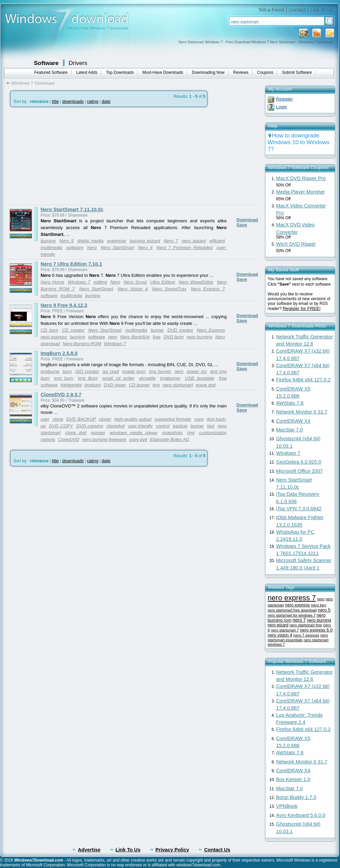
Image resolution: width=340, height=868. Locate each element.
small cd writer (118, 378)
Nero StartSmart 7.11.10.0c (72, 209)
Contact (297, 10)
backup (180, 426)
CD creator (73, 330)
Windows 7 (79, 282)
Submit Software (297, 72)
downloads (73, 101)
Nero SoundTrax (169, 289)
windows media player (133, 433)
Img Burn (88, 378)
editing (100, 282)
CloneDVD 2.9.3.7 (61, 395)
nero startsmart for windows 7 (292, 615)
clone (58, 419)
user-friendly (140, 426)
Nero (92, 248)
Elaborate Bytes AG (170, 439)
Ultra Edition (163, 282)
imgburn (93, 385)
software (75, 248)
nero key (319, 605)
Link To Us (322, 10)
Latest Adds (87, 72)
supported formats (173, 419)
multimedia (51, 248)
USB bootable (200, 378)
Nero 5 (66, 241)
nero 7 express (306, 635)
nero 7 (299, 620)
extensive (117, 241)
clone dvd (76, 433)
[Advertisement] (64, 156)
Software (46, 63)
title (55, 101)
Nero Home (52, 282)
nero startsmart (178, 385)
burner (157, 330)
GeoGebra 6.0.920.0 (299, 462)
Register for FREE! (302, 308)
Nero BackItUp (135, 337)
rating (93, 101)
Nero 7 (171, 241)
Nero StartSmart (117, 248)
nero (113, 337)
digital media (90, 241)
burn (67, 371)
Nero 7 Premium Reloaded (185, 248)
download (50, 344)
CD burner (139, 385)
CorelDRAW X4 (293, 421)
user (45, 419)
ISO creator (87, 371)
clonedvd (116, 426)
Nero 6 (145, 248)
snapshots (172, 433)
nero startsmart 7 (285, 630)
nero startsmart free (306, 625)
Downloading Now (208, 72)
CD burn (49, 330)
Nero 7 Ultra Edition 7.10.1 (71, 264)
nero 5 (324, 610)
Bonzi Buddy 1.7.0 (296, 797)
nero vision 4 (280, 635)
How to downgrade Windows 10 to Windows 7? (299, 142)
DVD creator (180, 330)
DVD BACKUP (81, 419)
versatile (147, 378)
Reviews (241, 72)
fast (211, 426)
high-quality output (133, 419)
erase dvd (206, 385)
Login (282, 107)
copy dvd (138, 439)
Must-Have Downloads (163, 72)
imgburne (50, 371)
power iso (197, 371)
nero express (54, 337)
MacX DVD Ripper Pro (301, 178)
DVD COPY (61, 426)
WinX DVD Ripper (296, 244)
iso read (110, 371)
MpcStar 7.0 (289, 430)
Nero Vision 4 (133, 289)
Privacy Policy (172, 850)
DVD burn (173, 337)
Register (285, 99)
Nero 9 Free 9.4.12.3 (64, 305)
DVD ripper (115, 385)
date (106, 101)
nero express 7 (292, 598)
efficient (217, 241)
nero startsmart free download (292, 610)
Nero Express (211, 330)
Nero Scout (135, 282)
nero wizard (194, 241)
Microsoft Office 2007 (299, 471)
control (163, 426)
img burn (64, 378)
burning (48, 241)
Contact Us (217, 850)
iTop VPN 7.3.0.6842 (299, 509)
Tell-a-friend (271, 10)
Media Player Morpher (300, 192)
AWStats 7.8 (290, 403)
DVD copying (90, 426)
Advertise (89, 850)
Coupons (265, 72)
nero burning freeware (104, 439)
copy (199, 419)
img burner (160, 371)
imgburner (170, 378)
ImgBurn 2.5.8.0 (59, 353)
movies (98, 433)
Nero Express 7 (208, 289)
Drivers (78, 63)
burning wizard (145, 241)
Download (247, 220)
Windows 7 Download (33, 83)
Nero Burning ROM (82, 344)
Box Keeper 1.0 (293, 779)
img (156, 385)
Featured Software (51, 72)
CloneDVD (69, 439)
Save (242, 225)
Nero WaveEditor (196, 282)
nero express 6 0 (316, 630)
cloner (105, 419)
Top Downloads (120, 72)
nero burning (200, 337)
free (156, 337)
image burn (134, 371)
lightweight (71, 385)
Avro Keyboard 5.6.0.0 (301, 815)
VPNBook (287, 806)
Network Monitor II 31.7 (302, 412)
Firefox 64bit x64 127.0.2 (303, 380)
